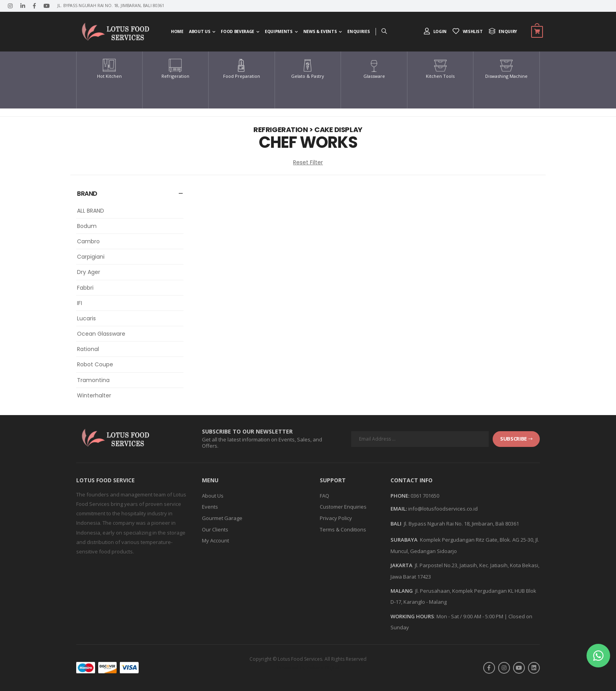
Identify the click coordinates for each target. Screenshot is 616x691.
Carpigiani (91, 257)
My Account (215, 540)
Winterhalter (94, 395)
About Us (200, 31)
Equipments (279, 31)
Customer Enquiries (343, 507)
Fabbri (85, 288)
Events (210, 507)
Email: (399, 509)
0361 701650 (425, 496)
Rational (88, 349)
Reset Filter (308, 162)
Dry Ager (89, 272)
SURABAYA (404, 540)
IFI (80, 303)
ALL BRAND (91, 211)
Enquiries (358, 31)
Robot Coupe (95, 364)
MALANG (402, 591)
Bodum (87, 226)
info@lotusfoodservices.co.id (443, 509)
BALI (396, 524)
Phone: (400, 496)
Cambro (88, 241)
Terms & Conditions (343, 529)
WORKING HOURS (412, 616)
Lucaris (86, 318)
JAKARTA (401, 565)
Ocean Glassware (101, 334)
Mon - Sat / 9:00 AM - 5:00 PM (470, 616)
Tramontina (93, 380)
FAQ (324, 496)
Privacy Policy (336, 518)
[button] (598, 656)
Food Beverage (237, 31)
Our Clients (215, 529)
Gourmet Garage (222, 518)
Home (177, 31)
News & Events (320, 31)
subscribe (516, 439)
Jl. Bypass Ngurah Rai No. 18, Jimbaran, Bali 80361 (461, 524)
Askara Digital (323, 667)
